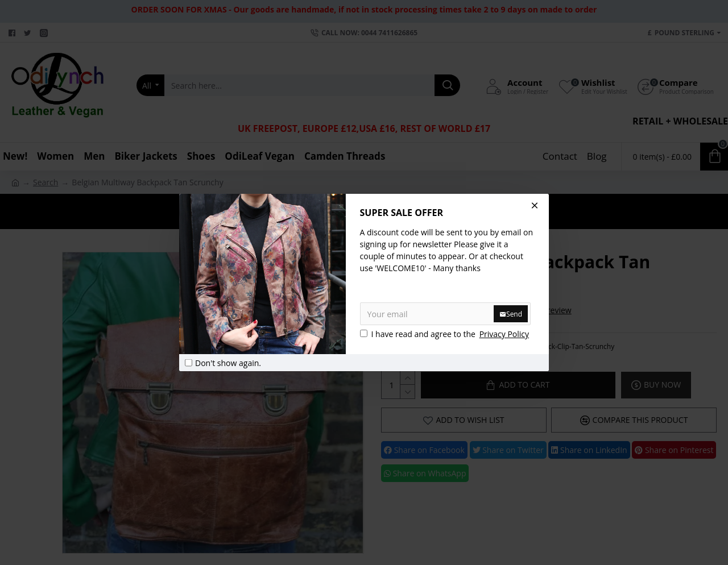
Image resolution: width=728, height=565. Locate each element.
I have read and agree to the (446, 334)
